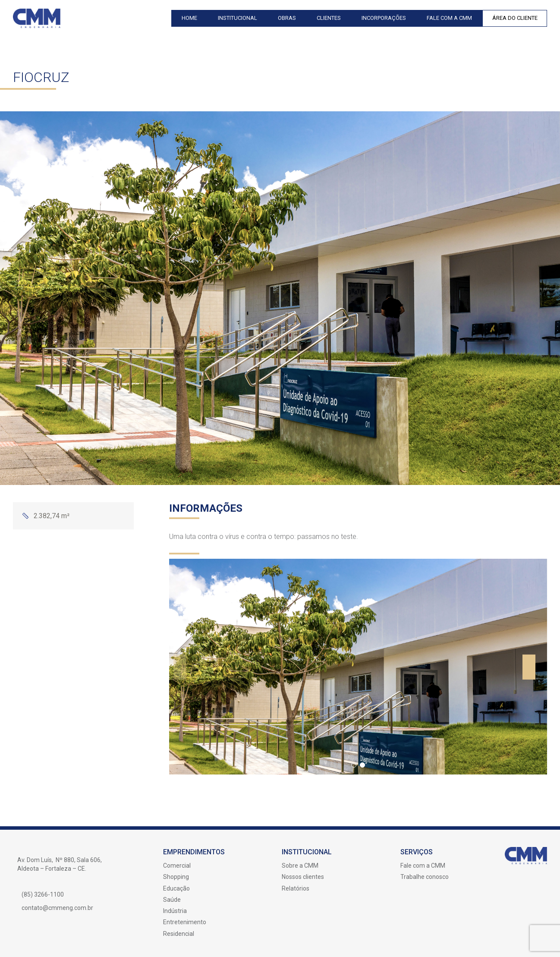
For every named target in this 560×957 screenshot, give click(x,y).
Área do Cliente (515, 18)
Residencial (179, 934)
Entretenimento (185, 922)
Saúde (172, 900)
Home (189, 18)
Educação (176, 888)
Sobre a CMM (300, 866)
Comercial (177, 866)
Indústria (175, 911)
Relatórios (296, 888)
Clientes (329, 18)
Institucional (238, 18)
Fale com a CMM (449, 18)
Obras (287, 18)
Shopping (176, 877)
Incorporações (384, 18)
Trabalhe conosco (425, 877)
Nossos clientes (303, 877)
